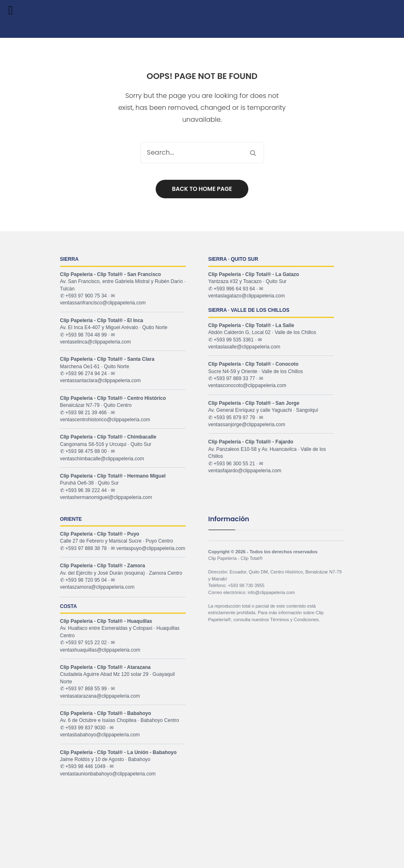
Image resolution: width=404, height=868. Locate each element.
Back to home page (202, 189)
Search (253, 153)
